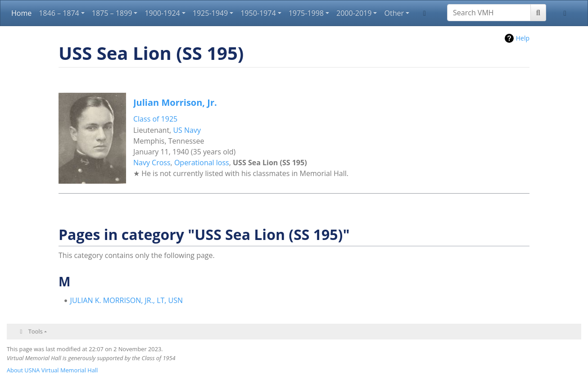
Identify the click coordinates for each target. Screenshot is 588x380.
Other (394, 13)
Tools (36, 331)
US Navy (187, 130)
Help (523, 38)
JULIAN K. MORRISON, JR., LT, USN (127, 300)
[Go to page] (538, 13)
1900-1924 (162, 13)
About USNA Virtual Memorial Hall (52, 370)
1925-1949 (210, 13)
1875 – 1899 (112, 13)
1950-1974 (258, 13)
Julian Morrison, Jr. (175, 102)
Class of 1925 (155, 119)
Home (21, 13)
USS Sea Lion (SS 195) (270, 163)
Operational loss (202, 163)
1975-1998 (306, 13)
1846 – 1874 (59, 13)
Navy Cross (152, 163)
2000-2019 (354, 13)
